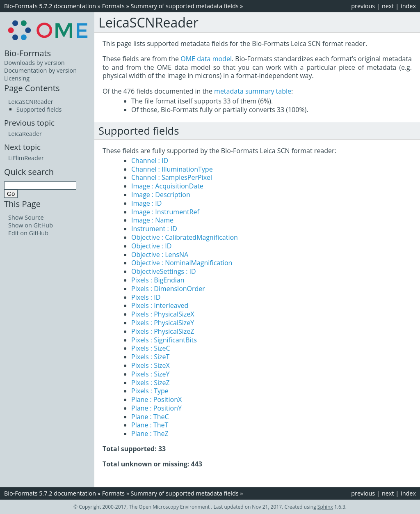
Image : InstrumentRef (165, 212)
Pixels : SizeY (150, 374)
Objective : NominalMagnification (182, 263)
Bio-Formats (27, 53)
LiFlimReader (26, 158)
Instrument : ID (154, 229)
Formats (113, 6)
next (388, 6)
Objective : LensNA (160, 255)
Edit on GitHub (28, 233)
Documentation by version (40, 70)
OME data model (206, 59)
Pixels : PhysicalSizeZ (163, 331)
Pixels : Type (150, 391)
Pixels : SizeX (151, 365)
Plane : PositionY (156, 408)
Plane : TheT (150, 425)
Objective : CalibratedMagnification (185, 237)
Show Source (26, 217)
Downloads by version (34, 63)
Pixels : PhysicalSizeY (163, 323)
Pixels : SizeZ (151, 383)
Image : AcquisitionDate (167, 186)
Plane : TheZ (150, 434)
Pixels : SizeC (151, 348)
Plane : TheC (150, 417)
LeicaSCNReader (31, 102)
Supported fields (39, 109)
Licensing (17, 78)
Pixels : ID (146, 297)
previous (363, 6)
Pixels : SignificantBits (164, 340)
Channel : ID (150, 161)
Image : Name (152, 220)
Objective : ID (151, 246)
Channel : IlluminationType (172, 169)
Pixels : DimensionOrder (168, 289)
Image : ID (146, 203)
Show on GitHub (31, 225)
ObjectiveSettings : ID (164, 271)
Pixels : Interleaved (160, 305)
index (408, 6)
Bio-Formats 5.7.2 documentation (50, 6)
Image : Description (161, 195)
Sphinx (325, 507)
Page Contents (32, 88)
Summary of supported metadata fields (185, 6)
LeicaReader (25, 134)
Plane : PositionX (156, 399)
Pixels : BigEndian (158, 280)
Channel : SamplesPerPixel (172, 177)
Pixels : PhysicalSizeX (163, 314)
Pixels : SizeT (150, 357)
